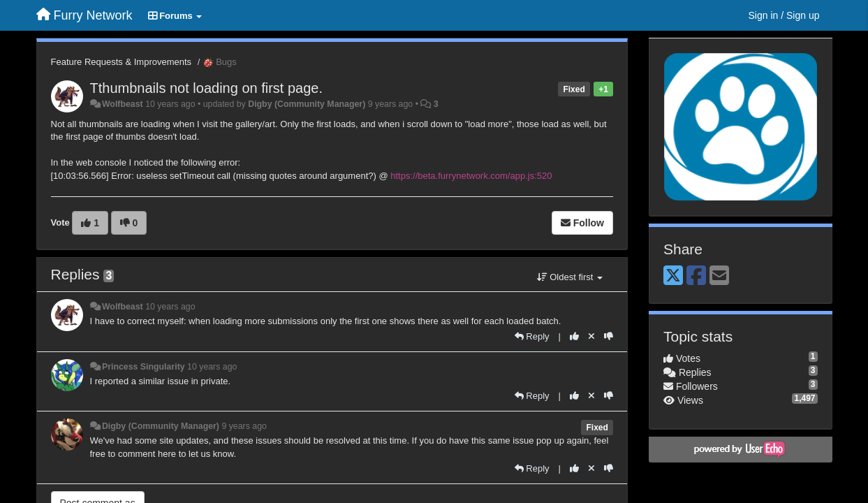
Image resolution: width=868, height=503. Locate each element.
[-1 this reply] (609, 336)
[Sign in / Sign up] (784, 15)
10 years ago (170, 307)
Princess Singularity (144, 367)
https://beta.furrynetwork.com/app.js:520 (471, 176)
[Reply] (532, 336)
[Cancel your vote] (591, 336)
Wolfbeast (123, 104)
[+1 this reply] (574, 336)
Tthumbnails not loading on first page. (207, 88)
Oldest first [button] (570, 277)
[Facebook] (696, 276)
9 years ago (244, 426)
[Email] (719, 276)
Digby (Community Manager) (307, 104)
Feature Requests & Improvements (122, 62)
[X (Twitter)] (673, 276)
